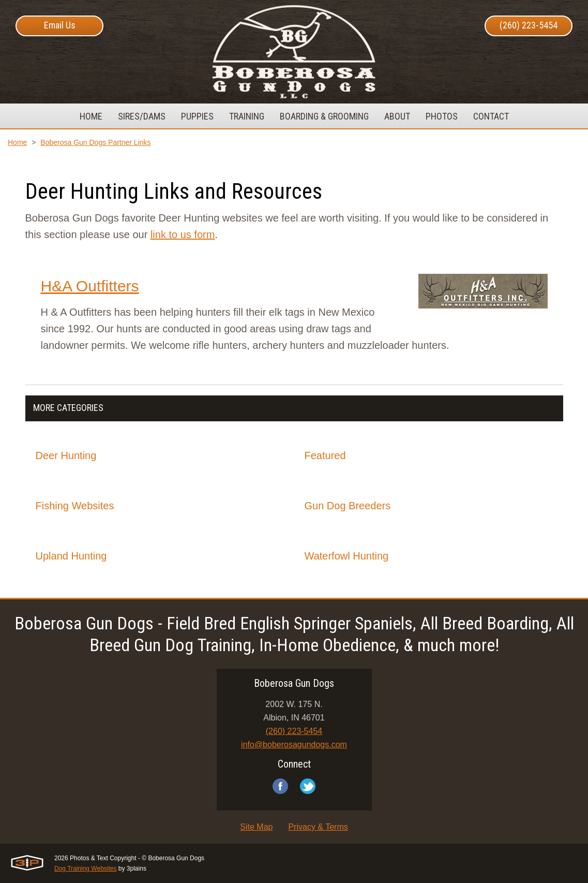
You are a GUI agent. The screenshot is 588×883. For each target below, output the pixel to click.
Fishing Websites (75, 506)
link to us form (183, 234)
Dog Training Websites (86, 869)
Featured (325, 455)
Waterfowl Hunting (347, 556)
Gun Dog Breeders (348, 506)
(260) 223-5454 (529, 25)
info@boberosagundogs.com (294, 745)
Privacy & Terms (318, 827)
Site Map (256, 827)
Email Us (60, 25)
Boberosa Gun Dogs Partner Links (95, 142)
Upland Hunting (71, 556)
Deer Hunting (66, 455)
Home (17, 142)
